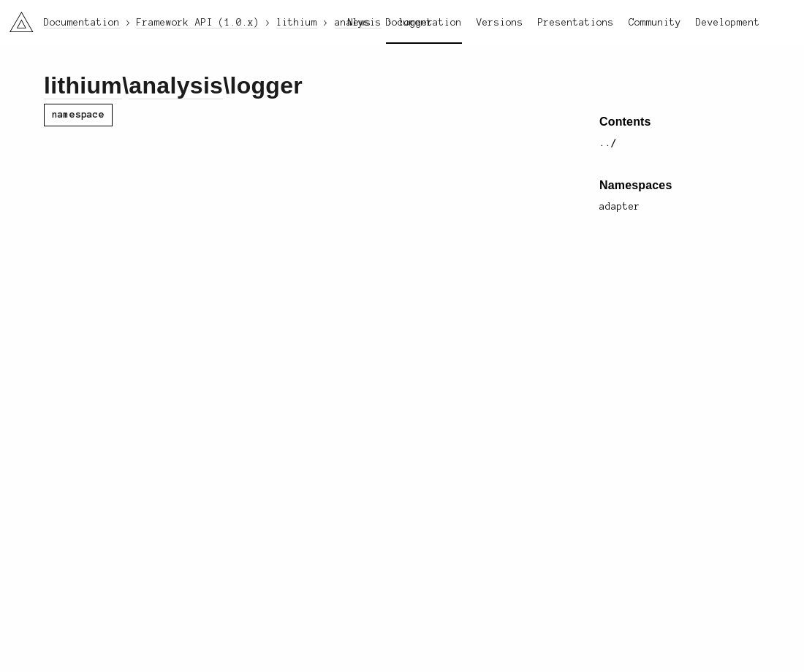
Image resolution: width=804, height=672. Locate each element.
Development (728, 23)
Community (655, 23)
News (360, 23)
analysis (176, 85)
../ (608, 143)
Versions (500, 23)
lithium (83, 85)
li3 (16, 18)
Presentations (576, 23)
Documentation (424, 23)
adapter (620, 207)
